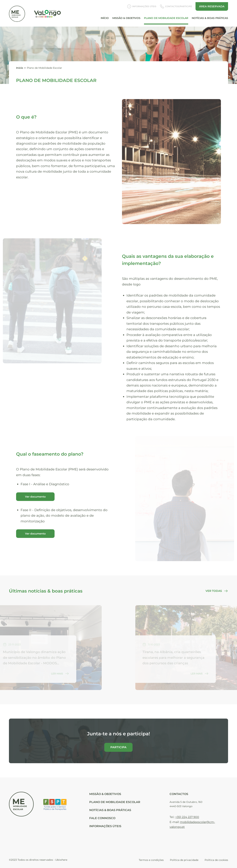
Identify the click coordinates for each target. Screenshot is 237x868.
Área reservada (212, 4)
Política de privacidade (184, 860)
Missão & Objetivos (126, 16)
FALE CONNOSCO (102, 818)
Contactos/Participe (176, 4)
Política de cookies (216, 860)
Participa (118, 747)
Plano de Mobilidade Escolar (166, 16)
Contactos (179, 794)
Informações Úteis (142, 4)
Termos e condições (151, 860)
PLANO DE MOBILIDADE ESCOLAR (115, 802)
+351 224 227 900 (187, 817)
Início (105, 16)
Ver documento (35, 497)
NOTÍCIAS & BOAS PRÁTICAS (110, 810)
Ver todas (217, 591)
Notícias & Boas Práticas (210, 16)
